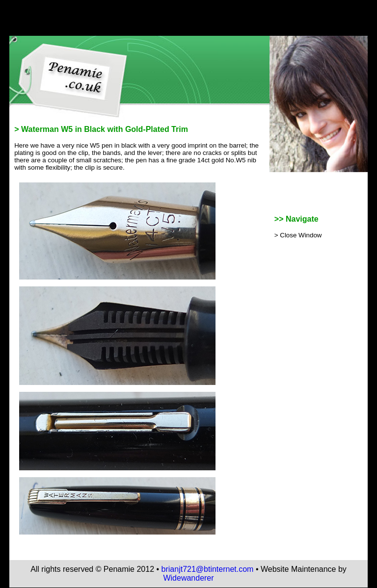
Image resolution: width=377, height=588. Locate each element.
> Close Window (298, 235)
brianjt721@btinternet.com (208, 569)
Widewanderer (188, 578)
